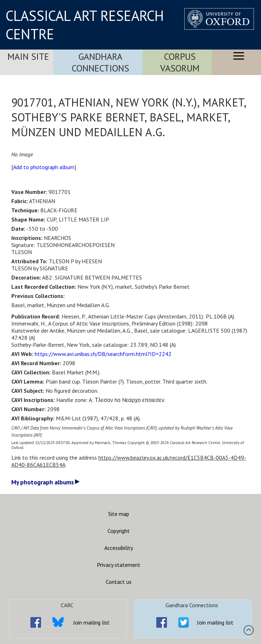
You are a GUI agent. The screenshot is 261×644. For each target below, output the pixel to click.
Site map (119, 514)
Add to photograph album (44, 167)
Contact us (119, 582)
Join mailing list (91, 622)
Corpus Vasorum (180, 62)
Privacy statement (119, 565)
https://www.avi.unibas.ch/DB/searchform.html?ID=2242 (103, 354)
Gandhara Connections (100, 62)
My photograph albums (45, 482)
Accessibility (119, 548)
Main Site (28, 56)
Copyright (119, 531)
